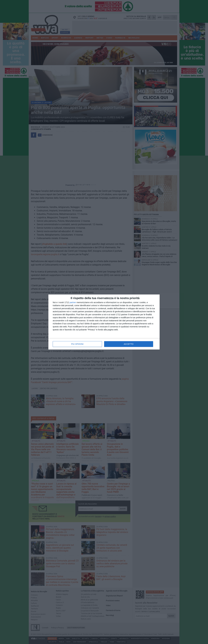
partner (73, 302)
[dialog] (104, 322)
